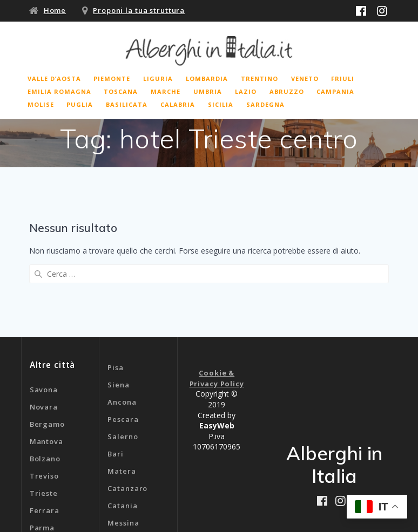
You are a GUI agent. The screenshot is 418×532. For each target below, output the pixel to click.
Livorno (44, 483)
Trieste (44, 414)
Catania (122, 427)
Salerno (123, 358)
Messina (123, 444)
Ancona (122, 323)
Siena (118, 306)
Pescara (123, 340)
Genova (122, 479)
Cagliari (123, 461)
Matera (122, 392)
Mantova (46, 362)
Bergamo (47, 345)
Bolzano (45, 379)
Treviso (44, 397)
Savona (44, 310)
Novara (44, 328)
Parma (42, 448)
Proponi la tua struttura (139, 10)
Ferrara (45, 431)
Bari (116, 375)
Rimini (42, 466)
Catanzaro (127, 410)
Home (55, 10)
